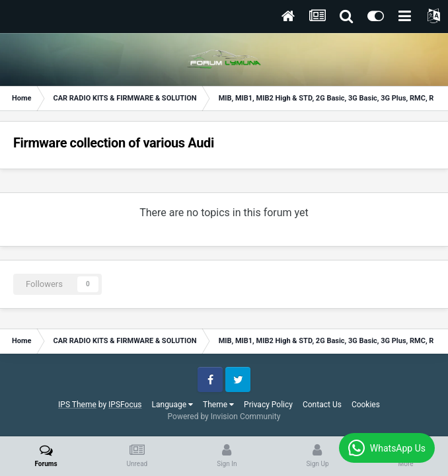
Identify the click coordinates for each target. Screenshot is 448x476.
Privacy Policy (268, 405)
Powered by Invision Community (224, 416)
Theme (218, 405)
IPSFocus (125, 405)
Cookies (366, 405)
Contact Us (322, 405)
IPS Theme (77, 405)
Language (173, 405)
